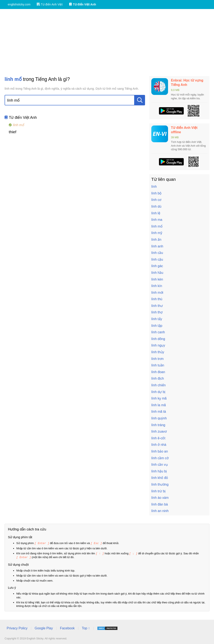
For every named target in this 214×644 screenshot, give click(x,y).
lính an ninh (160, 511)
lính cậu (157, 259)
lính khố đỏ (160, 478)
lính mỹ (157, 233)
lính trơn (157, 359)
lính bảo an (160, 451)
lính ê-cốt (158, 438)
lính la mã (159, 405)
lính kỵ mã (159, 398)
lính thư (157, 306)
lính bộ (156, 193)
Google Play (44, 628)
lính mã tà (159, 412)
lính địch (158, 378)
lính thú (157, 299)
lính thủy (158, 352)
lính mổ (157, 226)
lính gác (157, 266)
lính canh (158, 332)
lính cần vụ (160, 465)
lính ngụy (158, 345)
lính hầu (157, 273)
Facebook (67, 628)
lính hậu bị (159, 471)
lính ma (157, 220)
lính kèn (157, 279)
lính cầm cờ (160, 458)
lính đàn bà (160, 504)
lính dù (156, 206)
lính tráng (158, 425)
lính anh (157, 246)
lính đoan (158, 372)
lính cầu (157, 253)
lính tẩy (157, 319)
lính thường (160, 484)
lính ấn (156, 240)
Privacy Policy (17, 628)
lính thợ (157, 312)
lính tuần (158, 365)
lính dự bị (158, 392)
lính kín (157, 286)
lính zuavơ (159, 431)
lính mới (157, 293)
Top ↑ (86, 628)
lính (154, 187)
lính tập (157, 326)
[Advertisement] (107, 43)
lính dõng (158, 339)
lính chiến (159, 385)
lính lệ (156, 213)
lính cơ (156, 200)
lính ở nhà (159, 445)
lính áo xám (160, 498)
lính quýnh (159, 418)
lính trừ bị (158, 491)
